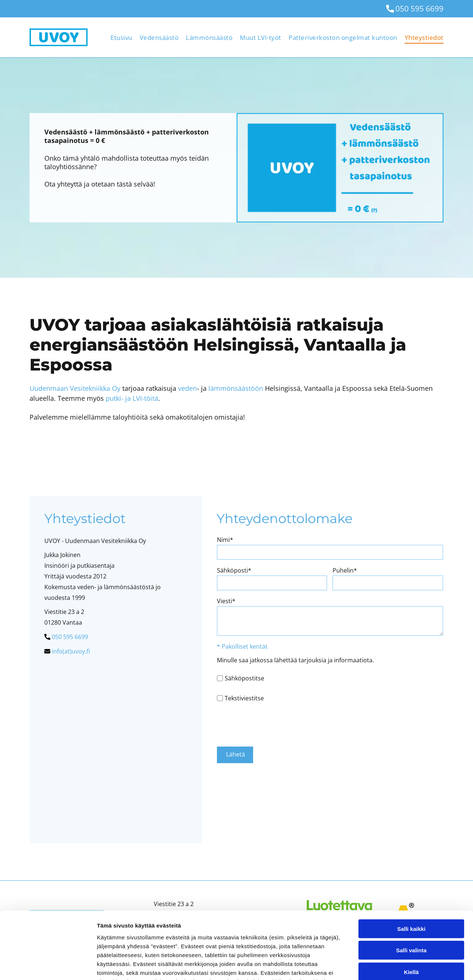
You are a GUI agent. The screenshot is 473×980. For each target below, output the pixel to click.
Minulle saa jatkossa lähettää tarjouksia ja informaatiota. (295, 660)
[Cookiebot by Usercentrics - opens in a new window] (48, 966)
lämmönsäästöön (236, 388)
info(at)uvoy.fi (71, 651)
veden (188, 388)
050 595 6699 (419, 8)
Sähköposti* (234, 570)
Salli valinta (411, 887)
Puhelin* (345, 570)
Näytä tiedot (395, 965)
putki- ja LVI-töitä (132, 398)
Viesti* (226, 601)
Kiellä (411, 909)
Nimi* (225, 540)
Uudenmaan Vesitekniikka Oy (75, 388)
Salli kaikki (411, 866)
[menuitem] (118, 37)
